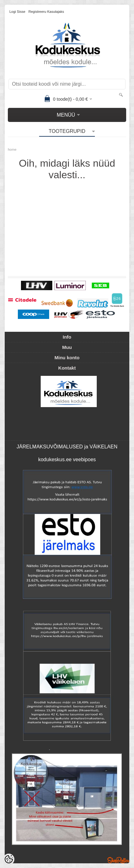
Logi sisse (17, 12)
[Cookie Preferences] (9, 859)
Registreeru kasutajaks (46, 12)
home (12, 149)
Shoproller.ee (118, 860)
